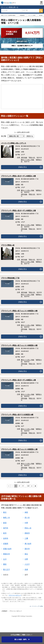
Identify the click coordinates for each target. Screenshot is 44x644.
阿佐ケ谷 (32, 158)
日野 (26, 559)
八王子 (27, 564)
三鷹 (26, 538)
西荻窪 (27, 533)
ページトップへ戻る (37, 606)
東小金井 (28, 544)
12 (28, 486)
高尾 (26, 570)
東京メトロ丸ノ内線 (27, 160)
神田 (26, 512)
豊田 (5, 564)
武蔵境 (6, 544)
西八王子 (6, 570)
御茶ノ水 (6, 518)
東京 (5, 512)
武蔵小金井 (7, 549)
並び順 (4, 136)
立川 (5, 559)
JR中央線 (24, 158)
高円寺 (6, 528)
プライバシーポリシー (15, 595)
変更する (30, 136)
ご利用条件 (4, 611)
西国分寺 (6, 554)
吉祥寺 (6, 538)
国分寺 (27, 549)
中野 (26, 523)
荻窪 (5, 533)
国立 (26, 554)
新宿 (5, 523)
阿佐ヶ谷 (28, 528)
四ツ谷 (27, 518)
